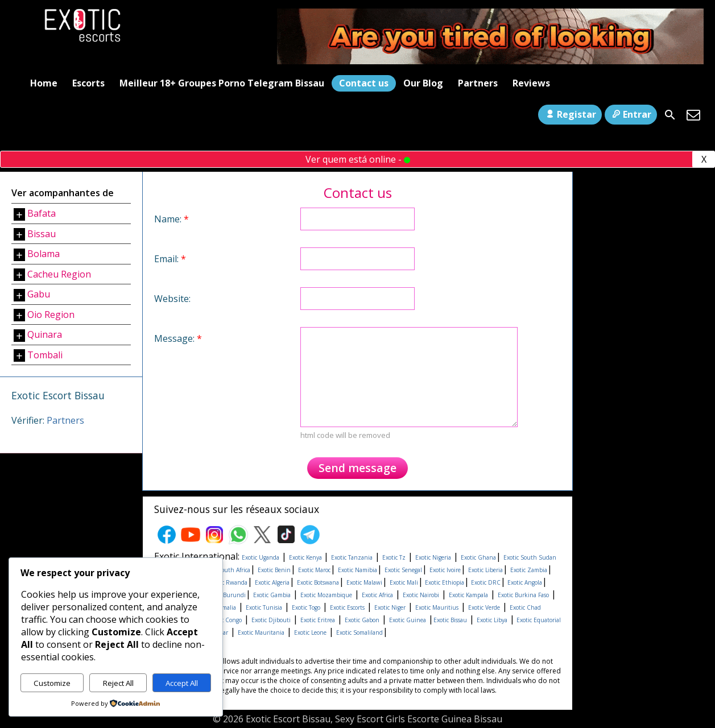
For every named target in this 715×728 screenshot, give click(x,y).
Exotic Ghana (478, 557)
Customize (52, 683)
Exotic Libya (492, 620)
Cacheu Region (59, 274)
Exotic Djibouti (271, 620)
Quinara (45, 334)
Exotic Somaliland (359, 632)
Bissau (42, 234)
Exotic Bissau (450, 620)
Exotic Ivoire (445, 570)
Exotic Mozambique (326, 595)
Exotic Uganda (261, 557)
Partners (478, 83)
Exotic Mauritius (437, 607)
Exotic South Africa (226, 570)
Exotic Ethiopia (444, 582)
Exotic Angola (524, 582)
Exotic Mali (404, 582)
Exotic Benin (274, 570)
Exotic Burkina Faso (523, 595)
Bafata (42, 213)
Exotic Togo (306, 607)
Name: (171, 219)
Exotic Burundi (225, 595)
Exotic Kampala (468, 595)
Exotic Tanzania (352, 557)
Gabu (39, 294)
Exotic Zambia (529, 570)
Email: (170, 259)
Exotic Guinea (408, 620)
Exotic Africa (377, 595)
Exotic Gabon (362, 620)
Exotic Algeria (272, 582)
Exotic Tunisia (264, 607)
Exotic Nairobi (421, 595)
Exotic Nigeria (433, 557)
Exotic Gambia (272, 595)
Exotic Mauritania (261, 632)
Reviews (531, 83)
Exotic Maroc (314, 570)
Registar (570, 114)
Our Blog (423, 83)
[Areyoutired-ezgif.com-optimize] (490, 61)
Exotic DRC (485, 582)
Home (44, 83)
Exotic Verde (484, 607)
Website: (172, 299)
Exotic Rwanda (228, 582)
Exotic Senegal (403, 570)
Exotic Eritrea (318, 620)
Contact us (364, 83)
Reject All (118, 683)
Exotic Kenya (306, 557)
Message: (178, 338)
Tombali (45, 355)
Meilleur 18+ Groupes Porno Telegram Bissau (222, 83)
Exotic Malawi (364, 582)
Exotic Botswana (318, 582)
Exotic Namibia (357, 570)
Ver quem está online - (358, 159)
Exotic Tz (394, 557)
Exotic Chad (525, 607)
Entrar (631, 114)
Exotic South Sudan (530, 557)
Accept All (182, 683)
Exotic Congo (225, 620)
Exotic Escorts (347, 607)
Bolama (44, 254)
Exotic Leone (310, 632)
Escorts (88, 83)
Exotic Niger (390, 607)
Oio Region (51, 315)
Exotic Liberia (485, 570)
